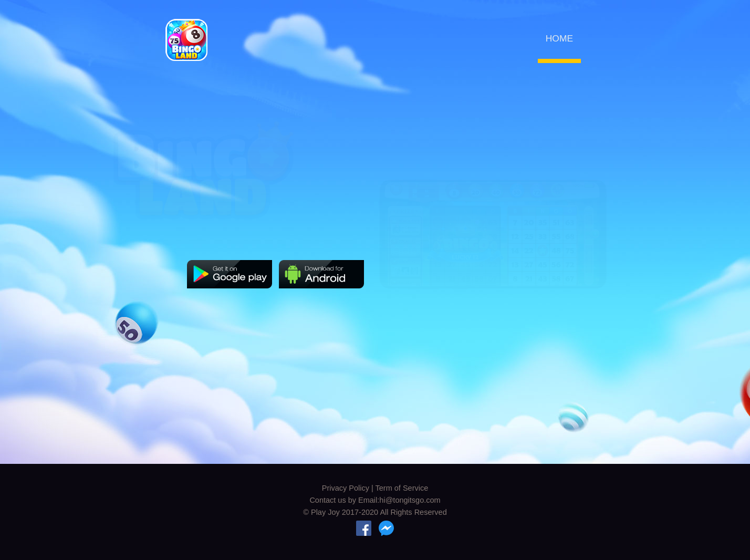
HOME (559, 38)
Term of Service (402, 488)
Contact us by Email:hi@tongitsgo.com (375, 500)
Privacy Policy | (349, 488)
